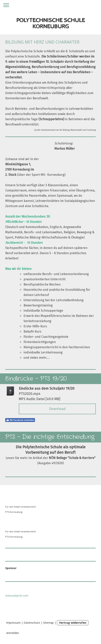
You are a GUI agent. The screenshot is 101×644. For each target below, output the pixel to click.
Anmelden (13, 633)
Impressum (13, 623)
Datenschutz (32, 623)
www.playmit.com (17, 596)
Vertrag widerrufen (73, 623)
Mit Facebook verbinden (20, 420)
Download (57, 409)
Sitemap (48, 623)
